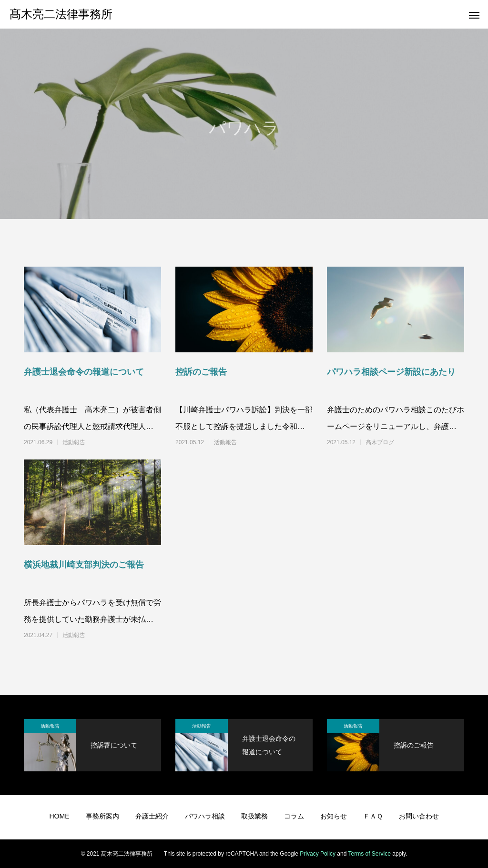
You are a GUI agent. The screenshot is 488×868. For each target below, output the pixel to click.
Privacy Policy (318, 854)
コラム (294, 816)
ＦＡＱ (373, 816)
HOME (60, 816)
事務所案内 (102, 816)
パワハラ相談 (205, 816)
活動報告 (74, 442)
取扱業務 (254, 816)
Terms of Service (370, 854)
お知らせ (334, 816)
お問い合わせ (419, 816)
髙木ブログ (380, 442)
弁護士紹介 (152, 816)
